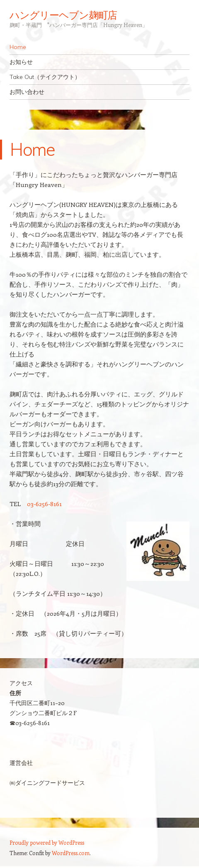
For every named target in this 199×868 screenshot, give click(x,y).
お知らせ (21, 62)
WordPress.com (71, 853)
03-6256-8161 (44, 504)
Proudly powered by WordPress (47, 842)
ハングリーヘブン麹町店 (63, 15)
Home (18, 47)
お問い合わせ (27, 92)
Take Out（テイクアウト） (45, 77)
